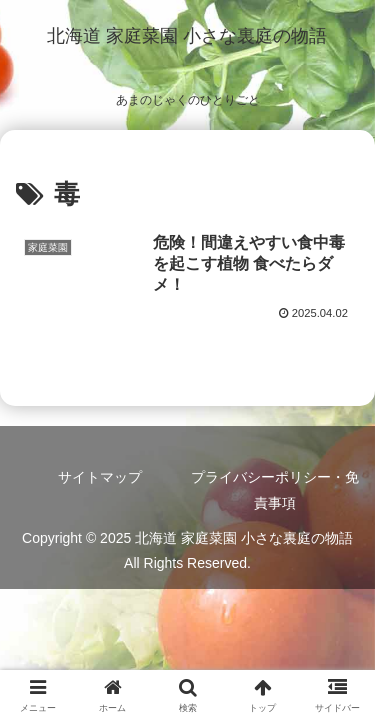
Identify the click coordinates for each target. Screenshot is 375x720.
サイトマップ (100, 477)
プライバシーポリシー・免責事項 (275, 489)
